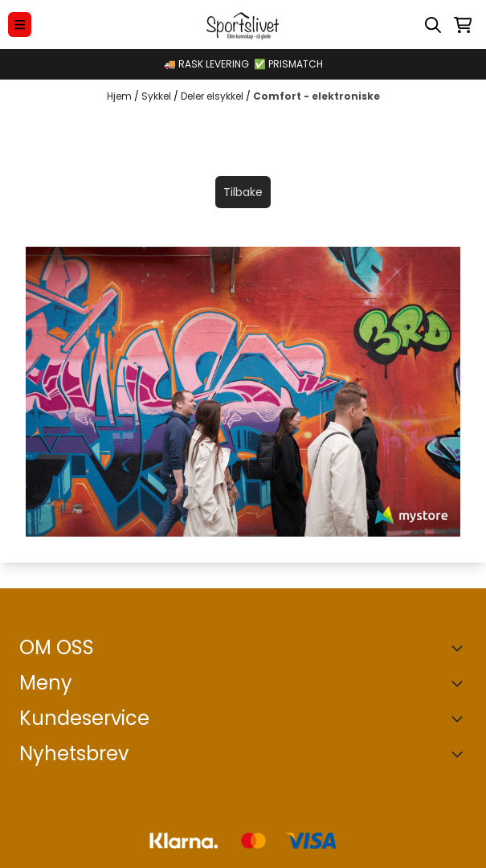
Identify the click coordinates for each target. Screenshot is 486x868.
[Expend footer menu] (460, 683)
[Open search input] (433, 25)
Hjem (120, 96)
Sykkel (157, 96)
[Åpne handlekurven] (463, 25)
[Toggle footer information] (460, 648)
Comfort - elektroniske (317, 96)
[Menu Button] (20, 25)
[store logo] (243, 25)
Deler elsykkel (213, 96)
